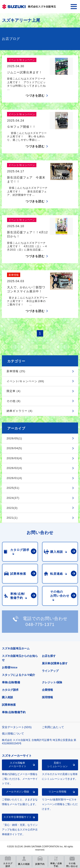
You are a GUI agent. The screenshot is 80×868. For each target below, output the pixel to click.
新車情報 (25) (16, 371)
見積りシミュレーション (57, 765)
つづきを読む (35, 96)
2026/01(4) (14, 478)
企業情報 (47, 690)
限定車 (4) (14, 391)
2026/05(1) (14, 438)
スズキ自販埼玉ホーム (16, 648)
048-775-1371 (40, 624)
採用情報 (47, 697)
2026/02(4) (14, 468)
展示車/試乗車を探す (55, 663)
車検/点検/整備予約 (14, 712)
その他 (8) (14, 401)
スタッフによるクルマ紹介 (19, 675)
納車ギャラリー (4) (20, 411)
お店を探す (49, 656)
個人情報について (13, 734)
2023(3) (12, 508)
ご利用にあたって (53, 727)
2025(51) (13, 488)
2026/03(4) (14, 458)
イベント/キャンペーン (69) (25, 381)
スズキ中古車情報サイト (17, 817)
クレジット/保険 (52, 682)
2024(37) (13, 498)
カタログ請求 (10, 690)
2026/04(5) (14, 448)
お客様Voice (10, 667)
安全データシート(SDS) (17, 727)
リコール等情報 (57, 792)
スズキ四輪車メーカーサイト (17, 765)
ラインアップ (50, 671)
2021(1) (12, 518)
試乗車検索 (9, 705)
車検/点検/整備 (11, 682)
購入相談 (7, 697)
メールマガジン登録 (17, 792)
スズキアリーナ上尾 (21, 20)
